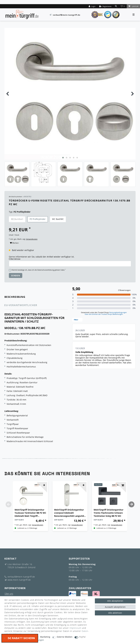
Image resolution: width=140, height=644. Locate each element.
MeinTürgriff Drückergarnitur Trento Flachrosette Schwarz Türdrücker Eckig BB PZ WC (109, 513)
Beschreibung (15, 297)
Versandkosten (32, 239)
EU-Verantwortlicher (21, 305)
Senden (16, 275)
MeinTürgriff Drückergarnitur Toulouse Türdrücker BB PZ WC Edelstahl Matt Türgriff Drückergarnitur (30, 513)
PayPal (82, 637)
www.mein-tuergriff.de (19, 580)
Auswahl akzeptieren (115, 607)
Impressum (75, 628)
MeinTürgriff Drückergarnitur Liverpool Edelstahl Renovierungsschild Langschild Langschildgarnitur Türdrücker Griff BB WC (70, 513)
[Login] (92, 6)
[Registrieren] (105, 6)
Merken (14, 243)
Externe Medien (65, 637)
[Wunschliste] (123, 6)
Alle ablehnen (115, 613)
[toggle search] (116, 6)
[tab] (19, 297)
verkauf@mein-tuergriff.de (67, 15)
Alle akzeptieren (115, 601)
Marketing (45, 637)
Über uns (9, 594)
